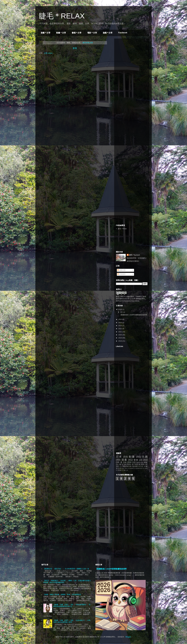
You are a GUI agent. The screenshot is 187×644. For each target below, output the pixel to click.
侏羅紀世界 (139, 468)
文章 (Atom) (48, 53)
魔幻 (125, 470)
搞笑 (143, 464)
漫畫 (124, 460)
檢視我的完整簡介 (133, 261)
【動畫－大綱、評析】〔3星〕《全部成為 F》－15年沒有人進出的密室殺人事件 (72, 621)
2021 (120, 332)
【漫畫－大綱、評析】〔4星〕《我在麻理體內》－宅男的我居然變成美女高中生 (72, 606)
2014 (145, 460)
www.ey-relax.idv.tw (132, 301)
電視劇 (120, 470)
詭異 (146, 468)
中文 (142, 466)
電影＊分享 (92, 33)
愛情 (136, 460)
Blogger (128, 637)
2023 (120, 326)
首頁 (75, 48)
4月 (122, 312)
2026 (120, 309)
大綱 (145, 457)
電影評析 (126, 466)
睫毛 (129, 296)
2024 (120, 323)
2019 (120, 338)
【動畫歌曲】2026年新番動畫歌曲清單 (133, 315)
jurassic (132, 468)
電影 (146, 462)
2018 (120, 341)
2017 (118, 466)
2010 (126, 468)
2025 (120, 319)
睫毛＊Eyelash (135, 255)
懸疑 (129, 464)
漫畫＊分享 (46, 33)
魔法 (121, 464)
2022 (120, 329)
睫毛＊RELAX (62, 16)
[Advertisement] (134, 55)
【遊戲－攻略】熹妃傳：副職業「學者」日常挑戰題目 (62, 595)
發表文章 (121, 270)
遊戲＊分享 (108, 33)
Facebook (123, 33)
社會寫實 (135, 466)
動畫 (132, 457)
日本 (119, 457)
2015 (138, 462)
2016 (129, 462)
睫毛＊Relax (122, 229)
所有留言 (121, 274)
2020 (120, 335)
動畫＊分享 (61, 33)
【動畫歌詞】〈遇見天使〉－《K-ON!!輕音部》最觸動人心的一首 (66, 569)
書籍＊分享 (77, 33)
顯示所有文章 (88, 43)
